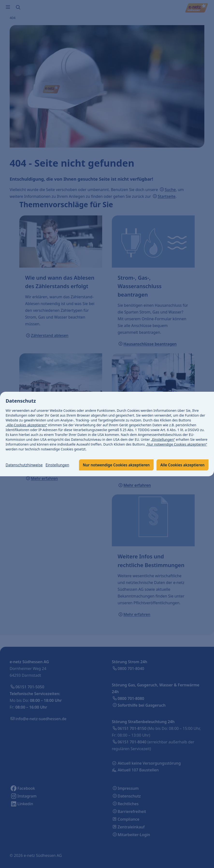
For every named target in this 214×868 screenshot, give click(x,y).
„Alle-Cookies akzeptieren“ (27, 420)
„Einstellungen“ (163, 434)
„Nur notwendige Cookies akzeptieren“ (177, 439)
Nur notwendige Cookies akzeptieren (45, 470)
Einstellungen (60, 457)
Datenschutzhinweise (25, 457)
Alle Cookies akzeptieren (113, 470)
